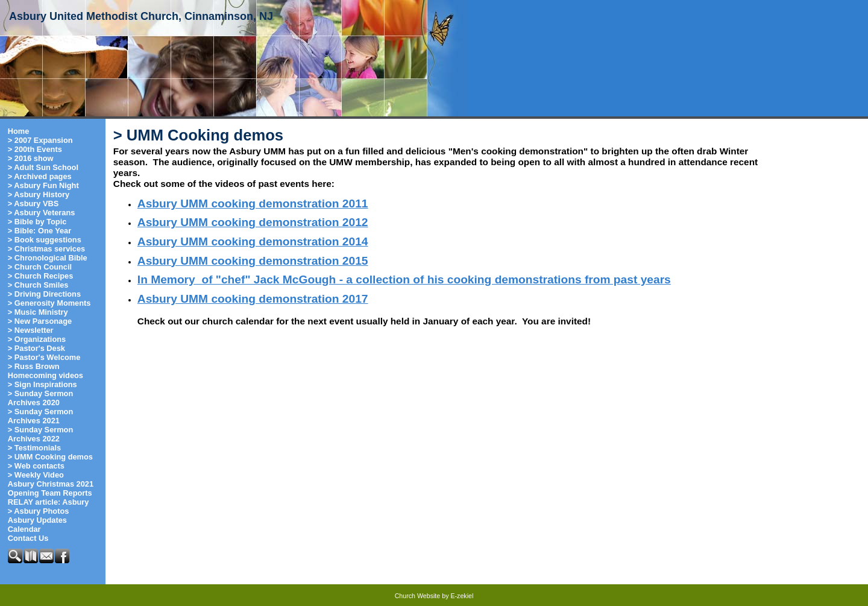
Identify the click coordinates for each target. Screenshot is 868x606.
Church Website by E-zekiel (434, 596)
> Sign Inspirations (42, 384)
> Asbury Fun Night (43, 185)
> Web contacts (36, 466)
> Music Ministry (38, 312)
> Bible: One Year (39, 231)
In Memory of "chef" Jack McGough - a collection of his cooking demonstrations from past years (404, 279)
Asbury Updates (37, 520)
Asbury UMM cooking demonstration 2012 (253, 222)
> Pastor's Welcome (44, 357)
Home (19, 131)
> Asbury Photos (39, 511)
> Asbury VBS (33, 204)
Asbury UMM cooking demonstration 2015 (253, 261)
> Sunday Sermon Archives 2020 (40, 398)
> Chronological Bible (48, 258)
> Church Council (40, 267)
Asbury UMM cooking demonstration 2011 (253, 204)
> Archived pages (40, 176)
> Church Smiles (38, 285)
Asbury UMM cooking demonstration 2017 (253, 299)
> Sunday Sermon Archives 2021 (40, 416)
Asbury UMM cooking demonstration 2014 (253, 241)
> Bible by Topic (37, 222)
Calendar (24, 529)
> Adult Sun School (43, 167)
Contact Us (28, 538)
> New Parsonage (40, 321)
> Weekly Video (36, 475)
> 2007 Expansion (40, 140)
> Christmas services (46, 249)
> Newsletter (31, 330)
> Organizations (37, 339)
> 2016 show (31, 158)
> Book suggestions (45, 240)
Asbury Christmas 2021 (51, 484)
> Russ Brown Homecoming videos (46, 371)
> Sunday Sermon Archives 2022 (40, 434)
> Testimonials (34, 448)
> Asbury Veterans (42, 213)
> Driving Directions (44, 294)
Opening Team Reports (50, 493)
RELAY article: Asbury (49, 502)
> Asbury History (39, 194)
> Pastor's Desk (36, 348)
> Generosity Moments (49, 303)
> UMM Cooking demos (50, 457)
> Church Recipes (40, 276)
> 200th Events (35, 149)
